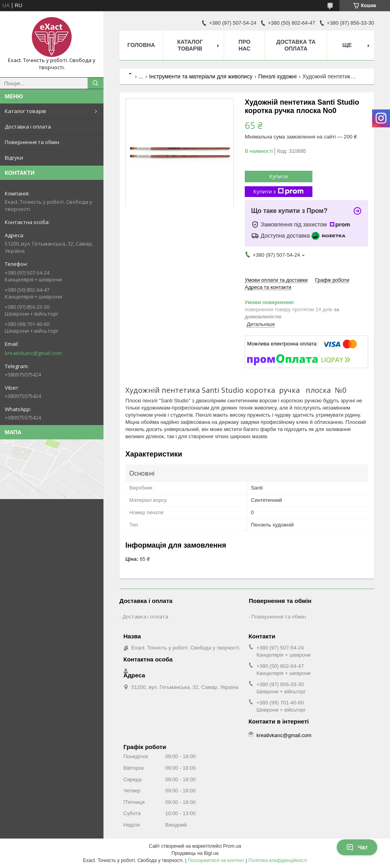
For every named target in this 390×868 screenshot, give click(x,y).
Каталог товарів (25, 111)
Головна (141, 45)
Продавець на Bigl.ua (195, 853)
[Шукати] (96, 83)
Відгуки (14, 158)
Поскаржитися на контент (216, 860)
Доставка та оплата (296, 45)
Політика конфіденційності (278, 860)
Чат (357, 847)
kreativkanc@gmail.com (33, 353)
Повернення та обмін (32, 142)
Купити (279, 176)
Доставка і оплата (28, 127)
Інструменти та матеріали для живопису (201, 76)
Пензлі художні (278, 76)
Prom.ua (232, 846)
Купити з (279, 192)
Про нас (244, 45)
